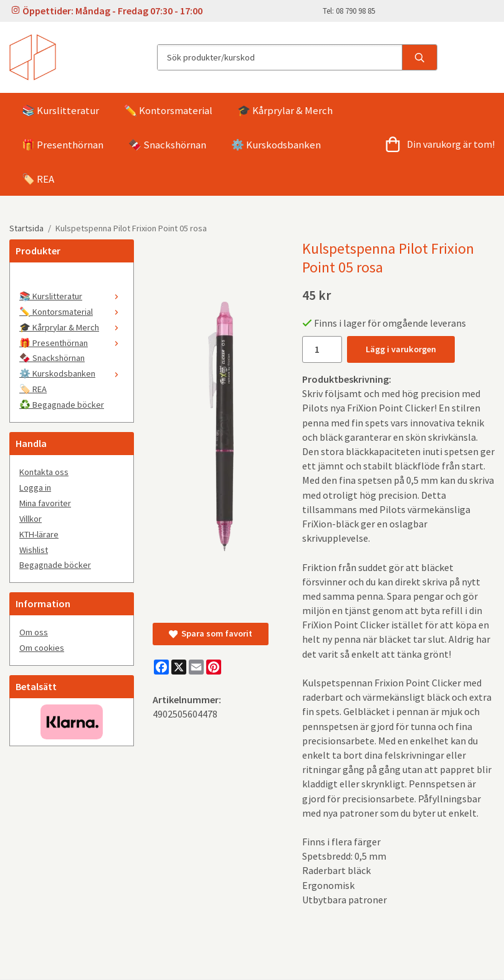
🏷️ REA (38, 179)
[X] (179, 667)
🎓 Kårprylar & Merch (285, 110)
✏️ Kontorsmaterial (168, 110)
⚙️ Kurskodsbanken (276, 145)
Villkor (31, 519)
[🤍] (72, 280)
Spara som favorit (211, 633)
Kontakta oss (44, 472)
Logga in (35, 488)
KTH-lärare (39, 534)
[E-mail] (196, 667)
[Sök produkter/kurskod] (280, 57)
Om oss (34, 632)
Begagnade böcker (55, 565)
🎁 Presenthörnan (63, 145)
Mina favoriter (45, 503)
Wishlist (34, 550)
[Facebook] (161, 667)
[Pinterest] (214, 667)
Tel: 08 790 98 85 (349, 11)
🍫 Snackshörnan (167, 145)
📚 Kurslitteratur (60, 110)
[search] (419, 57)
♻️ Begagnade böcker (62, 405)
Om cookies (42, 648)
